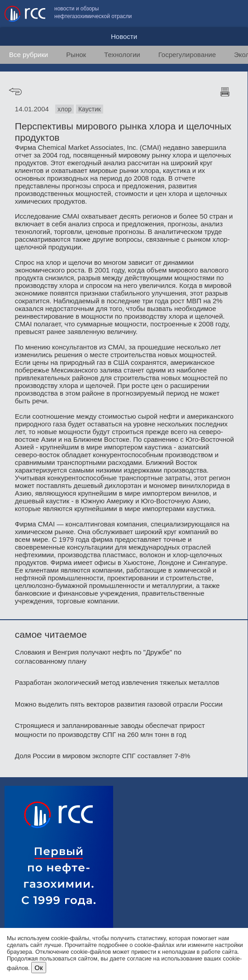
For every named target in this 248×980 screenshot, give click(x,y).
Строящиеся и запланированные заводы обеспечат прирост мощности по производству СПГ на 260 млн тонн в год (110, 730)
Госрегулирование (187, 55)
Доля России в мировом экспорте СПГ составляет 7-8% (103, 756)
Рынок (76, 55)
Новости (124, 36)
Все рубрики (29, 55)
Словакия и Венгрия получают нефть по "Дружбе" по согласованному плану (98, 657)
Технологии (122, 55)
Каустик (90, 109)
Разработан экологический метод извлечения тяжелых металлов (117, 682)
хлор (64, 109)
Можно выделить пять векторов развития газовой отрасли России (119, 704)
